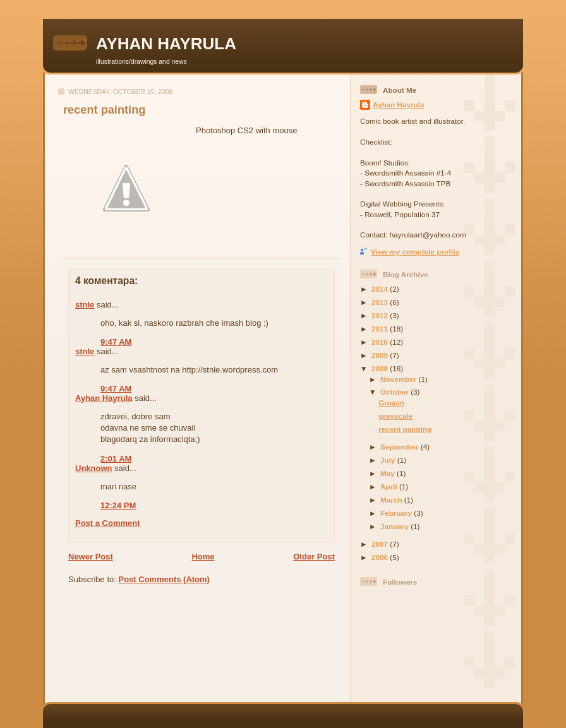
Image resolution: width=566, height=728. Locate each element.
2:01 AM (116, 459)
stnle (85, 305)
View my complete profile (415, 252)
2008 (381, 368)
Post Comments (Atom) (164, 579)
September (400, 447)
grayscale (395, 416)
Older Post (314, 557)
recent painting (104, 110)
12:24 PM (118, 505)
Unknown (94, 468)
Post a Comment (108, 523)
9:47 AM (116, 342)
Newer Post (91, 557)
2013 (381, 302)
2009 (381, 355)
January (395, 526)
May (388, 473)
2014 (381, 289)
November (399, 379)
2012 (381, 315)
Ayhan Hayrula (104, 398)
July (389, 460)
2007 (381, 544)
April (390, 486)
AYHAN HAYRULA (166, 44)
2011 (381, 329)
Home (203, 557)
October (395, 392)
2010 (381, 342)
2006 (381, 557)
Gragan (391, 403)
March (392, 500)
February (397, 513)
